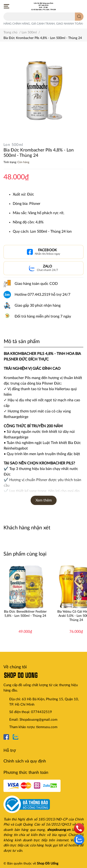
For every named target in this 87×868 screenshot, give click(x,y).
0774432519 (42, 712)
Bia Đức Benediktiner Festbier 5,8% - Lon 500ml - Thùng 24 (25, 614)
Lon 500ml (13, 145)
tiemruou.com (47, 727)
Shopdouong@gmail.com (38, 720)
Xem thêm (44, 500)
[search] (79, 17)
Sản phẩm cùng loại (25, 554)
